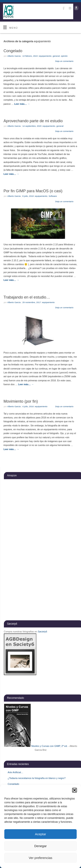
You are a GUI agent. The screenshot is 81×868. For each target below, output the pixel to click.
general (56, 56)
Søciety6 (42, 632)
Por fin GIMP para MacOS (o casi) (33, 191)
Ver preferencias (40, 858)
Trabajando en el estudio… (27, 297)
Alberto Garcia (14, 56)
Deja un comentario (64, 61)
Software (53, 196)
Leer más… (22, 104)
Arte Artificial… (16, 772)
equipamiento (45, 56)
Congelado (13, 51)
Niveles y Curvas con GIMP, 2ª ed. (49, 746)
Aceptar (41, 834)
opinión (64, 56)
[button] (75, 790)
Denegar (41, 846)
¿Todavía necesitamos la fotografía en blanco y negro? (37, 778)
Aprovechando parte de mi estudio (33, 121)
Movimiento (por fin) (21, 401)
